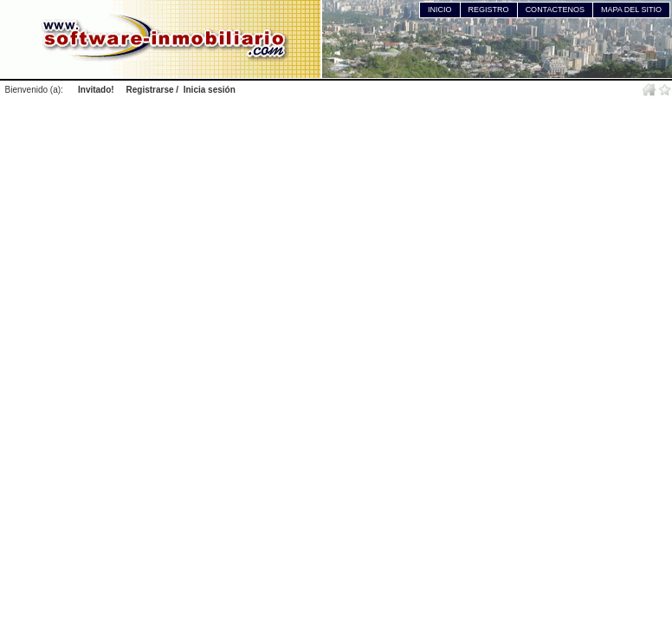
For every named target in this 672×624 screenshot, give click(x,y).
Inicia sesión (210, 90)
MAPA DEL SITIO (631, 10)
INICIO (440, 10)
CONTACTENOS (555, 10)
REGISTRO (489, 10)
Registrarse (150, 90)
